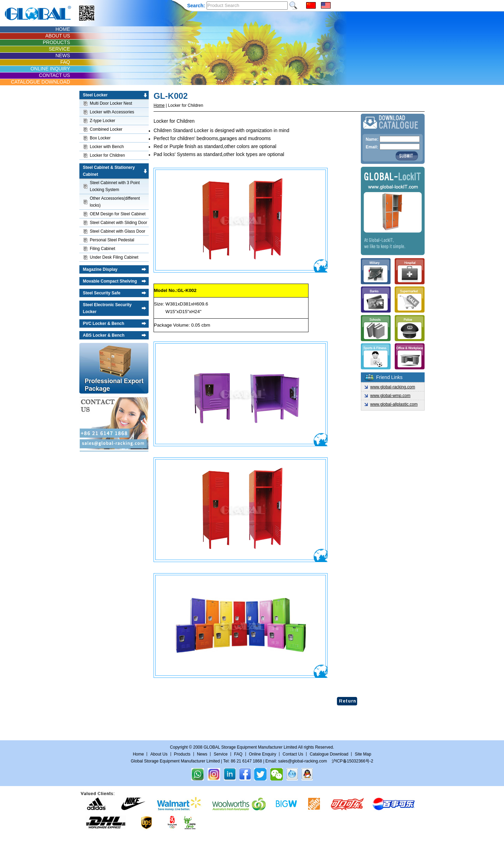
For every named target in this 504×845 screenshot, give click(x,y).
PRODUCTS (56, 42)
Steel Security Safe (102, 293)
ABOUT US (58, 36)
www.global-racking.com (393, 387)
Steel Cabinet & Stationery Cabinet (109, 171)
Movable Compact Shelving (110, 281)
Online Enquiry (263, 754)
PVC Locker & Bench (103, 324)
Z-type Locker (102, 121)
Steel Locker (95, 95)
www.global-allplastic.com (394, 404)
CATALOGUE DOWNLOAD (40, 82)
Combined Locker (106, 129)
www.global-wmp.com (390, 396)
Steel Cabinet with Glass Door (118, 231)
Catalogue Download (329, 754)
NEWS (63, 55)
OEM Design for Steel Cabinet (118, 214)
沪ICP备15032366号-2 (353, 761)
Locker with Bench (107, 147)
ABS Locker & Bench (104, 335)
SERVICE (59, 49)
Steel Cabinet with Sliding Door (118, 223)
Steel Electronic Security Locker (107, 308)
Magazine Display (100, 269)
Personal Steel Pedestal (112, 240)
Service (221, 754)
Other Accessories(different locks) (115, 202)
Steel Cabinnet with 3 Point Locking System (115, 186)
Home (159, 105)
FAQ (65, 62)
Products (182, 754)
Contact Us (293, 754)
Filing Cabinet (102, 249)
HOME (63, 29)
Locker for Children (107, 155)
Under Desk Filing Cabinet (114, 257)
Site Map (363, 754)
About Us (159, 754)
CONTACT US (54, 75)
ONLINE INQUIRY (50, 69)
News (202, 754)
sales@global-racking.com (302, 761)
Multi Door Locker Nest (111, 103)
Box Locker (100, 138)
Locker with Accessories (112, 112)
